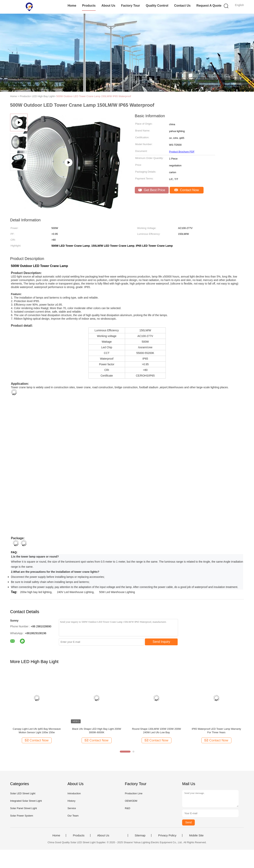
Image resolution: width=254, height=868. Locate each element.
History (71, 801)
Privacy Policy (167, 835)
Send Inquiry (161, 642)
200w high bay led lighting (36, 592)
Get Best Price (152, 190)
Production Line (134, 793)
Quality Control (157, 6)
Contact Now (187, 190)
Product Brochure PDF (182, 152)
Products (89, 6)
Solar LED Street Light (23, 793)
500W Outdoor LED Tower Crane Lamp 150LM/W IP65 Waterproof (94, 96)
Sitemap (140, 835)
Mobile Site (196, 835)
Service (72, 808)
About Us (108, 6)
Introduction (74, 793)
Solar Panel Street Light (23, 808)
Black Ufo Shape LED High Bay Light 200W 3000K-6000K (97, 731)
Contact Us (182, 6)
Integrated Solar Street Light (26, 801)
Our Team (73, 816)
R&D (127, 808)
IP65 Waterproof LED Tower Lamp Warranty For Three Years (216, 731)
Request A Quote (209, 6)
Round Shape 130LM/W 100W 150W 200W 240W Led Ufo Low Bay (157, 731)
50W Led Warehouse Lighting (117, 592)
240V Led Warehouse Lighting (75, 592)
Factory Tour (131, 6)
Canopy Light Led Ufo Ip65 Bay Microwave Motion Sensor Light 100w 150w (37, 731)
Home (72, 6)
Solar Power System (22, 816)
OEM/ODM (131, 801)
